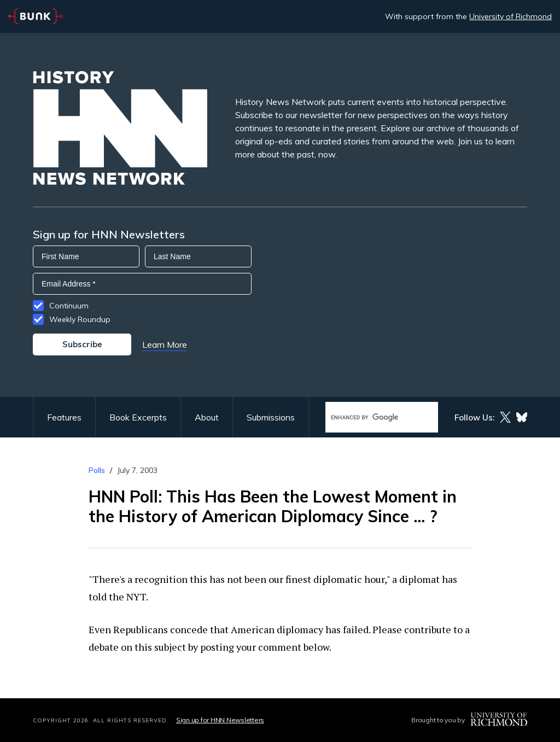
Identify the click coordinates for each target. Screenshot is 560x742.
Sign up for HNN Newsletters (220, 720)
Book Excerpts (138, 417)
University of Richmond (511, 16)
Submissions (271, 417)
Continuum (69, 306)
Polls (97, 470)
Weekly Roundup (80, 319)
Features (64, 417)
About (207, 417)
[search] (370, 417)
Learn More (165, 344)
